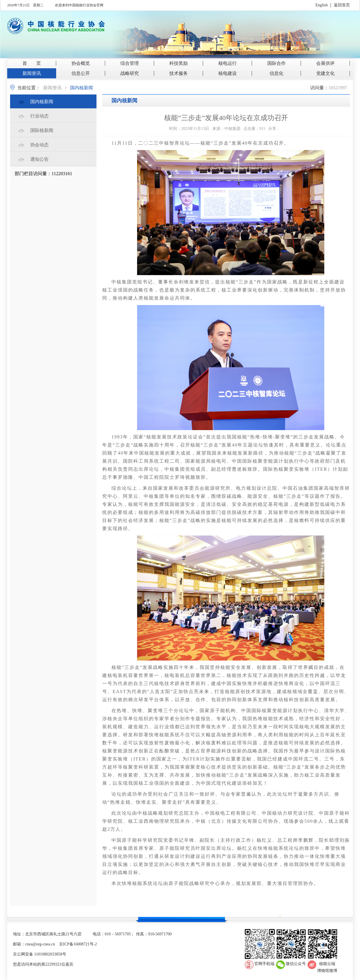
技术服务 (179, 73)
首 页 (32, 63)
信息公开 (81, 73)
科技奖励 (179, 63)
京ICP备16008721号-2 (78, 944)
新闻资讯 (32, 73)
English (322, 5)
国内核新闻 (82, 88)
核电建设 (228, 73)
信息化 (276, 73)
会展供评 (325, 63)
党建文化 (325, 73)
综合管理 (130, 63)
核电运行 (228, 63)
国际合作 (276, 63)
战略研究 (130, 73)
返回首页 (342, 5)
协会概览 (81, 63)
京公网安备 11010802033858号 (40, 954)
